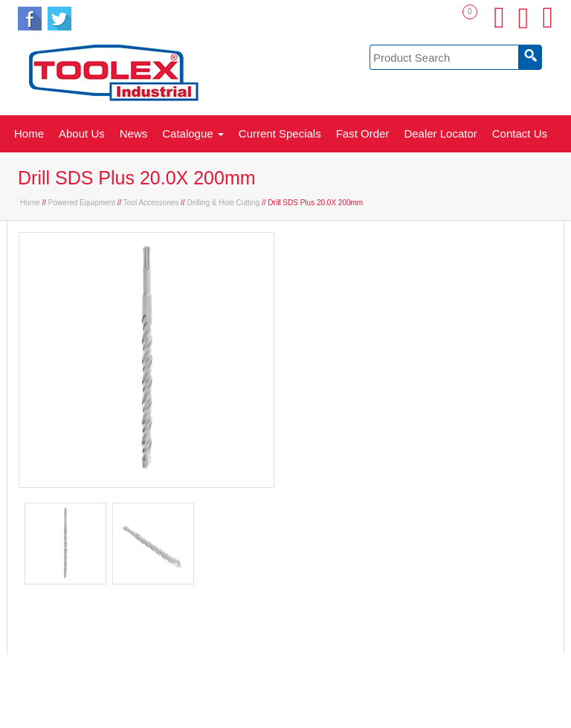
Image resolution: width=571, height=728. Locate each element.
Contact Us (520, 133)
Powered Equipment (82, 203)
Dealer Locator (440, 133)
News (134, 133)
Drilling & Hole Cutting (223, 203)
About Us (82, 133)
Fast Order (363, 133)
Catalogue (193, 133)
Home (29, 133)
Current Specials (280, 133)
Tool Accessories (151, 203)
